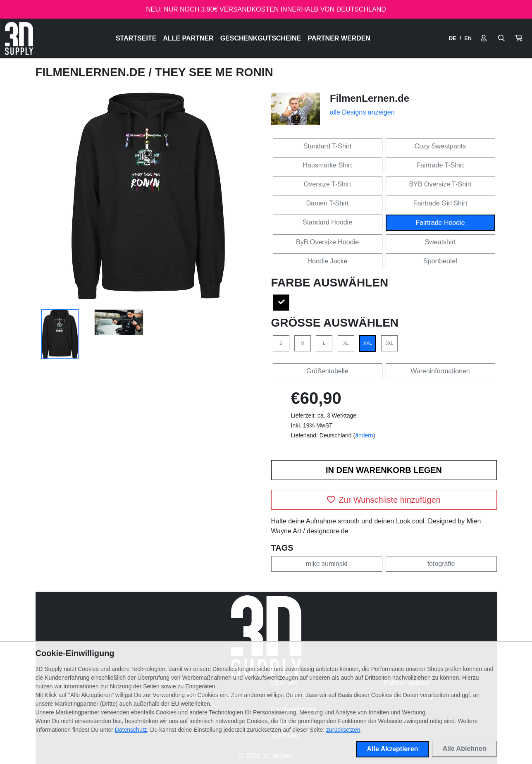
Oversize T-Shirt (327, 184)
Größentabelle (327, 371)
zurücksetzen (343, 730)
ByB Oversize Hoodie (327, 242)
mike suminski (327, 564)
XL (346, 343)
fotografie (441, 564)
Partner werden (339, 38)
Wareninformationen (440, 371)
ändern (364, 435)
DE (453, 38)
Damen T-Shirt (328, 203)
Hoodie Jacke (328, 261)
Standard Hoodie (327, 222)
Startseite (136, 38)
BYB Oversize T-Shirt (440, 184)
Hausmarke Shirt (327, 165)
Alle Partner (188, 38)
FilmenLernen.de (92, 72)
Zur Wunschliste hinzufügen (384, 500)
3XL (389, 343)
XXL (368, 343)
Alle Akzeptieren (393, 749)
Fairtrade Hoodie (440, 223)
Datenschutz (131, 730)
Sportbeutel (440, 261)
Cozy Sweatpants (440, 146)
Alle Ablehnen (464, 748)
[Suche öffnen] (501, 38)
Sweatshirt (440, 242)
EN (468, 38)
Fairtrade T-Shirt (440, 165)
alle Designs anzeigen (362, 112)
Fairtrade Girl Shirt (440, 203)
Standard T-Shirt (327, 146)
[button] (518, 38)
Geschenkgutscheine (261, 38)
